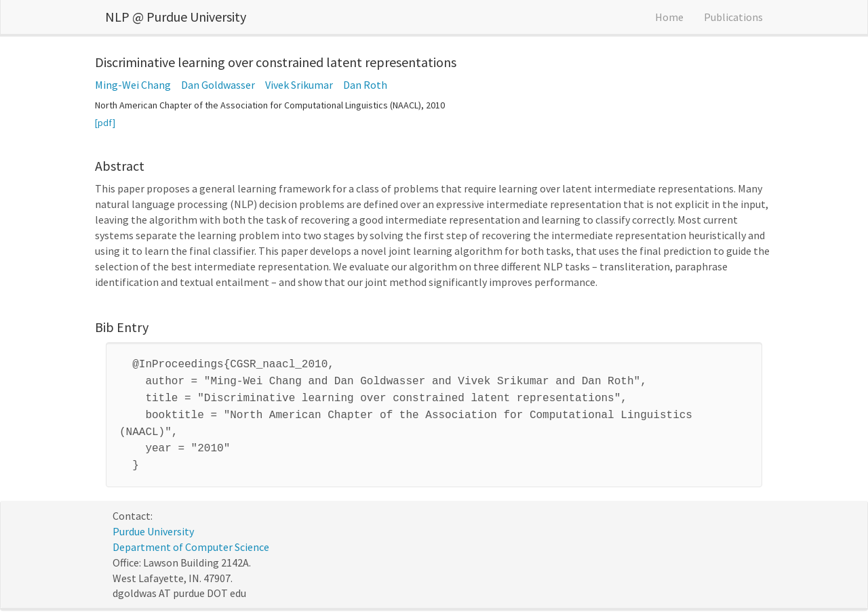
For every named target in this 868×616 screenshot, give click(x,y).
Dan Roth (365, 85)
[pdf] (105, 123)
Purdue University (153, 522)
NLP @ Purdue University (176, 17)
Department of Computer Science (191, 537)
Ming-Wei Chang (133, 85)
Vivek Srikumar (299, 85)
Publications (733, 17)
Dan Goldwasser (218, 85)
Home (669, 17)
